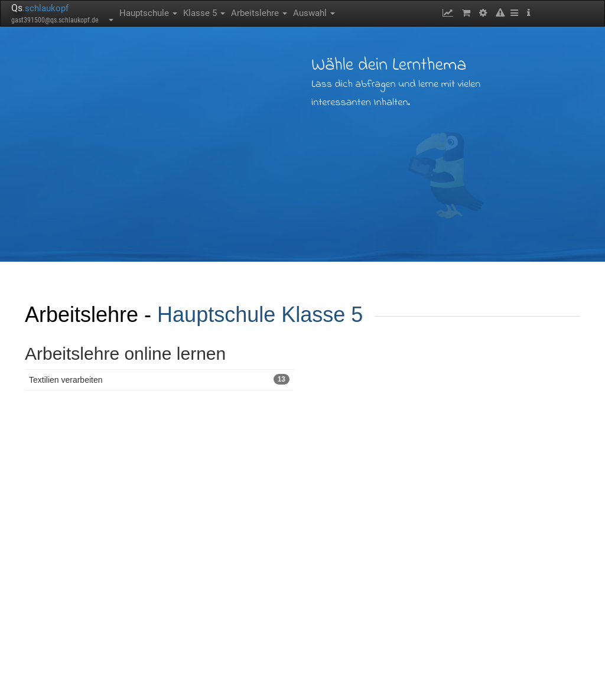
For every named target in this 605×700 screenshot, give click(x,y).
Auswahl (314, 13)
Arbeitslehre (259, 13)
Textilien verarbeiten (159, 379)
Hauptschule (148, 13)
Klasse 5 (204, 13)
